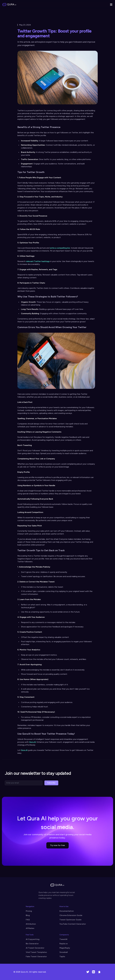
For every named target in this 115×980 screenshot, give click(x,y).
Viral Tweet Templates (36, 952)
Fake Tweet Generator (36, 956)
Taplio (62, 956)
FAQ (28, 920)
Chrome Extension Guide (71, 915)
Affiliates (30, 928)
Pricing (29, 911)
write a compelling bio (60, 248)
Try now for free (57, 845)
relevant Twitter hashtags (38, 261)
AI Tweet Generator (35, 948)
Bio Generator (32, 944)
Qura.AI (32, 742)
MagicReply (65, 948)
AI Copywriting (33, 939)
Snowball (64, 952)
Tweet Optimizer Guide (70, 920)
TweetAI (63, 939)
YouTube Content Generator (73, 924)
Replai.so (64, 944)
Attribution (31, 924)
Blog (28, 915)
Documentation (67, 911)
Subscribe (51, 783)
